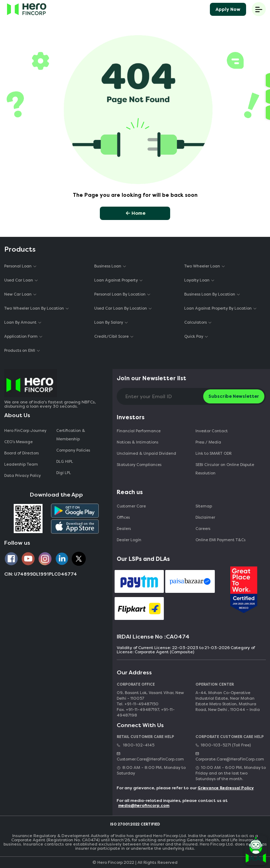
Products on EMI (20, 351)
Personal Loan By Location (120, 294)
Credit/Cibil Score (111, 336)
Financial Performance (139, 431)
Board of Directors (21, 453)
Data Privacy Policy (22, 476)
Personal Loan (18, 266)
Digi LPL (64, 473)
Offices (123, 517)
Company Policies (73, 450)
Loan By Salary (109, 322)
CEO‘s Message (18, 442)
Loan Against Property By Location (218, 308)
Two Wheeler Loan (202, 266)
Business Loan (108, 266)
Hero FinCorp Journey (25, 431)
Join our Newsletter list (152, 378)
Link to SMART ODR (214, 454)
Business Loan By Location (210, 294)
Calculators (195, 322)
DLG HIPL (65, 462)
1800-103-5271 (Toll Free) (223, 745)
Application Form (21, 336)
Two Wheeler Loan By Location (34, 308)
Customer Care (131, 506)
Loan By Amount (20, 322)
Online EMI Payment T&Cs (220, 540)
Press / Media (208, 442)
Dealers (124, 529)
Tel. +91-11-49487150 (138, 704)
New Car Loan (18, 294)
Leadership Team (21, 464)
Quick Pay (194, 336)
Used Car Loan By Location (121, 308)
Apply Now (228, 9)
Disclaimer (205, 517)
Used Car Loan (19, 280)
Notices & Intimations (137, 442)
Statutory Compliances (139, 465)
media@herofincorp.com (144, 806)
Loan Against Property (116, 280)
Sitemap (204, 506)
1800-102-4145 (136, 745)
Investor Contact (212, 431)
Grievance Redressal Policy (226, 788)
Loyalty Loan (197, 280)
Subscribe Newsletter (234, 396)
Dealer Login (129, 540)
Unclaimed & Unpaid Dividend (146, 454)
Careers (203, 529)
